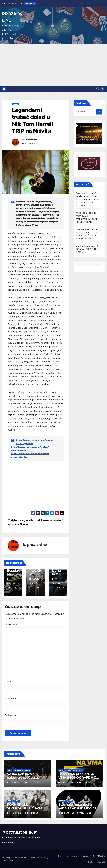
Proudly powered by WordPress (16, 858)
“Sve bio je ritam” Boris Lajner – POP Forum (87, 196)
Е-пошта (10, 699)
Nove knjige (78, 771)
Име (8, 682)
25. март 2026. (17, 813)
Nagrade (92, 862)
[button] (97, 89)
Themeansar (7, 860)
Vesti (92, 856)
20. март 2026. (68, 813)
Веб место (10, 716)
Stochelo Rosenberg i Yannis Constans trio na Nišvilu (77, 808)
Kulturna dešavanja (22, 771)
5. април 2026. (17, 783)
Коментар (11, 624)
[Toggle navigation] (51, 89)
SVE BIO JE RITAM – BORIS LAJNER (88, 203)
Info (9, 771)
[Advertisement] (53, 65)
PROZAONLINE (19, 833)
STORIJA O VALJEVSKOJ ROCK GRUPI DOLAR (87, 219)
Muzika (15, 104)
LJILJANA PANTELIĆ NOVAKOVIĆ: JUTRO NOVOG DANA (87, 236)
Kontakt (101, 862)
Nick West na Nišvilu (51, 521)
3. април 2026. (68, 783)
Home (60, 856)
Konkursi (75, 856)
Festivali (63, 801)
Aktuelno (101, 856)
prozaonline (31, 140)
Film (67, 856)
